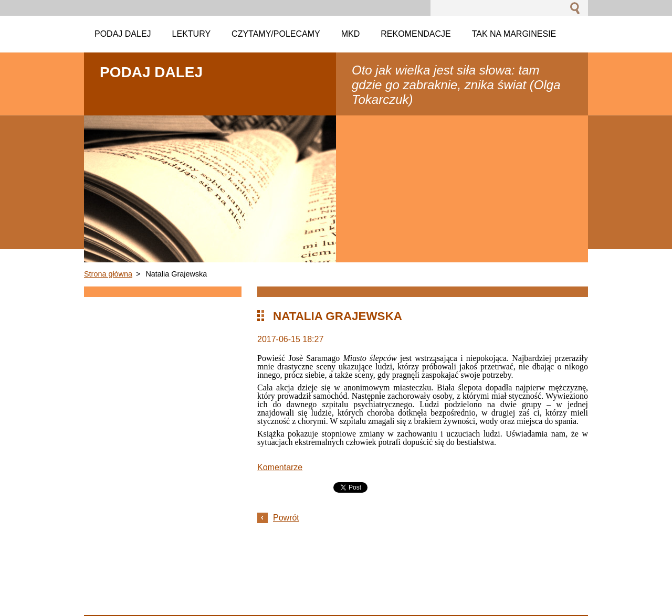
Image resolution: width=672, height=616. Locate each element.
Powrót (286, 518)
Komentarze (280, 467)
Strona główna (108, 274)
